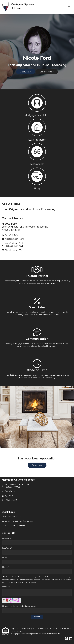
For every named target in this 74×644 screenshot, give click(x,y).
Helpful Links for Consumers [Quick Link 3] (13, 525)
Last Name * (7, 548)
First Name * (7, 538)
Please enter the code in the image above (19, 606)
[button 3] (37, 154)
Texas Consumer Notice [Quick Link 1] (11, 517)
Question (6, 587)
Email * (5, 558)
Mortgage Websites (19, 634)
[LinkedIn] (71, 639)
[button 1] (37, 105)
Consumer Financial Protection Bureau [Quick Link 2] (17, 521)
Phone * (5, 567)
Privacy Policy (21, 582)
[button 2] (37, 130)
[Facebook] (66, 639)
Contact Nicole (47, 72)
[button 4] (37, 179)
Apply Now (26, 72)
